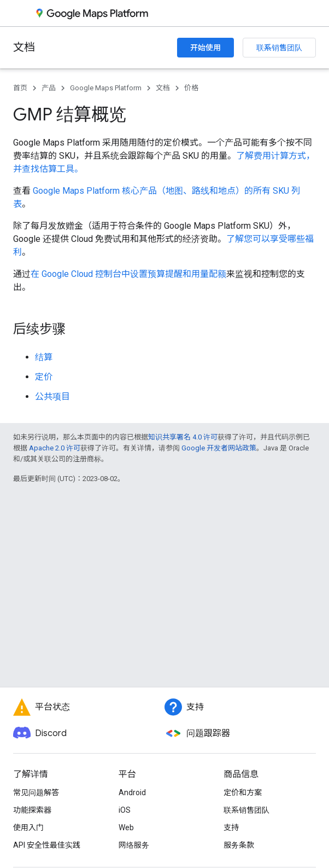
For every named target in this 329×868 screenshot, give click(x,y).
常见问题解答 (36, 792)
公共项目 (52, 397)
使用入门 (28, 828)
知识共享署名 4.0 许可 (183, 437)
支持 (231, 828)
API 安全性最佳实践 (47, 845)
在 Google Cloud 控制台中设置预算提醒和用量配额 (128, 274)
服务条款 (239, 845)
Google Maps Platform (106, 88)
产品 (49, 88)
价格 (191, 88)
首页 (20, 88)
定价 (44, 377)
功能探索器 (32, 810)
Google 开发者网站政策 (219, 448)
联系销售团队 (279, 48)
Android (132, 792)
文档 (24, 47)
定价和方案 (243, 792)
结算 (44, 357)
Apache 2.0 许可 (55, 448)
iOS (125, 810)
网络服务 (134, 845)
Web (126, 828)
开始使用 (205, 48)
